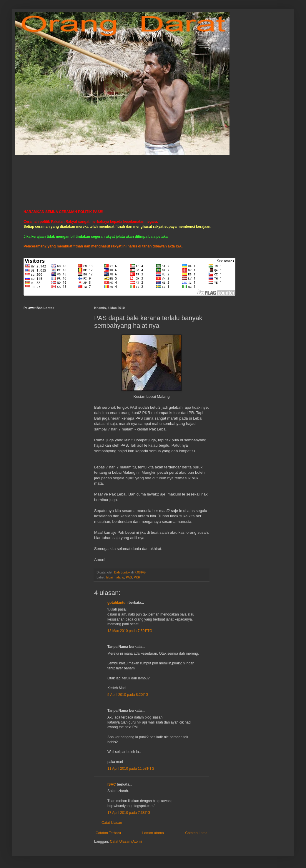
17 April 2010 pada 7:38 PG (129, 813)
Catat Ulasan (112, 823)
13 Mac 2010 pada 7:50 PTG (130, 631)
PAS (129, 577)
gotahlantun (118, 603)
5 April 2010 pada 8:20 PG (128, 695)
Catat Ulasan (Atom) (126, 842)
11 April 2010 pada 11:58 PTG (131, 769)
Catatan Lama (196, 833)
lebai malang (115, 577)
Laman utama (153, 833)
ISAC (112, 784)
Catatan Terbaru (108, 833)
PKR (137, 577)
